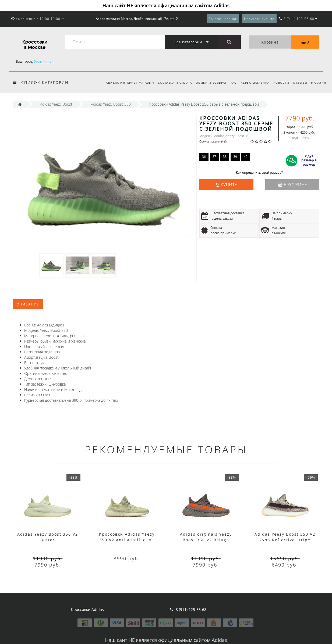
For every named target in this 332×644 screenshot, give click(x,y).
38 (225, 157)
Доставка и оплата (170, 83)
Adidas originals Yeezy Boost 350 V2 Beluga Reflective (206, 540)
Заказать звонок (223, 19)
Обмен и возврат (207, 83)
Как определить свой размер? (259, 173)
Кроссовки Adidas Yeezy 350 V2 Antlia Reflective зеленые (127, 540)
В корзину (292, 185)
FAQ (231, 83)
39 (235, 157)
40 (246, 157)
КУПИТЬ (229, 185)
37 (214, 157)
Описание (28, 304)
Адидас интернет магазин (124, 83)
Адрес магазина (252, 83)
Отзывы (299, 83)
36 (204, 157)
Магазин (319, 83)
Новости (280, 83)
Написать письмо (259, 19)
